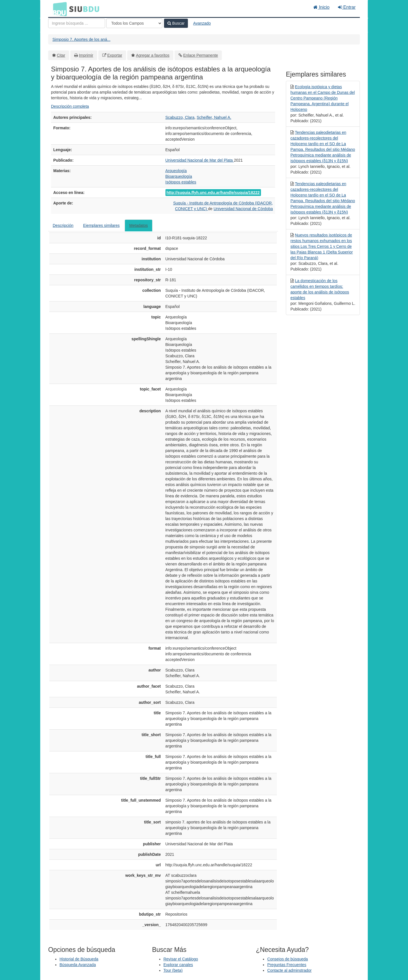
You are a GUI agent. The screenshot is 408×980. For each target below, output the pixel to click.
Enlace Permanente (200, 55)
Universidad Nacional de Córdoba (243, 209)
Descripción (63, 225)
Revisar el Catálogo (181, 959)
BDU (58, 9)
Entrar (347, 7)
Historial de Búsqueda (79, 959)
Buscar (176, 23)
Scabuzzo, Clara (180, 117)
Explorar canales (178, 965)
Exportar (115, 55)
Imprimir (86, 55)
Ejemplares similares (101, 225)
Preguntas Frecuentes (287, 965)
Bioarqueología (179, 176)
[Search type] (134, 23)
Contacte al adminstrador (289, 970)
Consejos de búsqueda (287, 959)
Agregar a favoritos (153, 55)
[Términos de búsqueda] (77, 23)
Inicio (321, 7)
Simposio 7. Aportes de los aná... (81, 39)
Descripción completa (70, 106)
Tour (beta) (173, 970)
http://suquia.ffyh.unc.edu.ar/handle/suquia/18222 (213, 193)
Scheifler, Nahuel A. (214, 117)
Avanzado (202, 23)
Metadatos (138, 225)
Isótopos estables (181, 182)
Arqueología (176, 171)
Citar (61, 55)
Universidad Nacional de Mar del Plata (200, 160)
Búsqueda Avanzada (78, 965)
